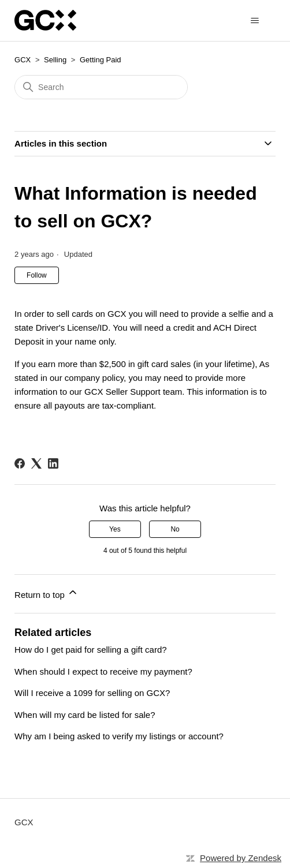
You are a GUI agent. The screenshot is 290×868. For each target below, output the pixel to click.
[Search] (101, 87)
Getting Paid (101, 60)
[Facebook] (20, 463)
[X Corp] (36, 463)
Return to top (47, 593)
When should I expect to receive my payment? (103, 671)
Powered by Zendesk (241, 858)
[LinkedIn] (53, 463)
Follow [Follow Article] (37, 275)
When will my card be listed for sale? (85, 715)
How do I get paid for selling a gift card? (90, 650)
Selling (55, 60)
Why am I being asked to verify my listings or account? (119, 736)
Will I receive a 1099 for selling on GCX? (92, 693)
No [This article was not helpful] (175, 529)
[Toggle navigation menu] (255, 21)
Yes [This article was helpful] (115, 529)
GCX (23, 60)
